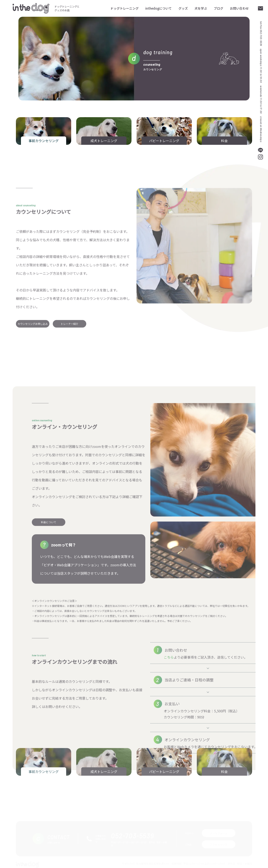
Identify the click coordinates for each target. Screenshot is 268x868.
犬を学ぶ (201, 8)
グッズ (183, 8)
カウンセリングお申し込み (33, 377)
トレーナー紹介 (70, 377)
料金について (49, 646)
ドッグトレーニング (124, 8)
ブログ (218, 8)
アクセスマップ (219, 842)
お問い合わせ (239, 8)
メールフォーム (219, 831)
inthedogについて (158, 8)
